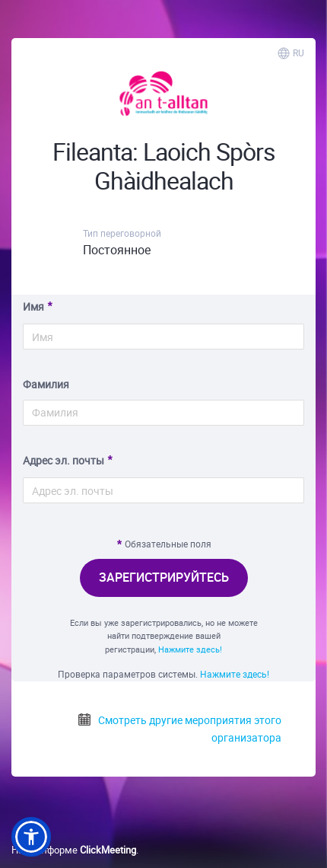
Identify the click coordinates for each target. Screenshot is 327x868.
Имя (33, 306)
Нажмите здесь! (190, 649)
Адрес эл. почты (63, 460)
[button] (31, 837)
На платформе (74, 850)
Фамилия (46, 384)
